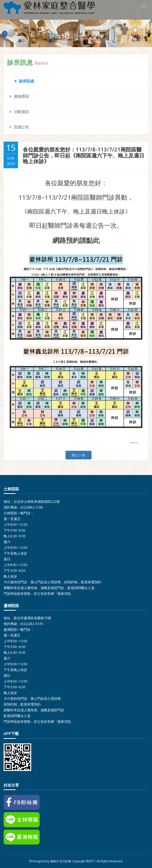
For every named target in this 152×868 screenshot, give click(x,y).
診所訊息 (27, 81)
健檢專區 (21, 96)
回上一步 (79, 455)
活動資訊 (21, 112)
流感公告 (21, 127)
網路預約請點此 (76, 240)
